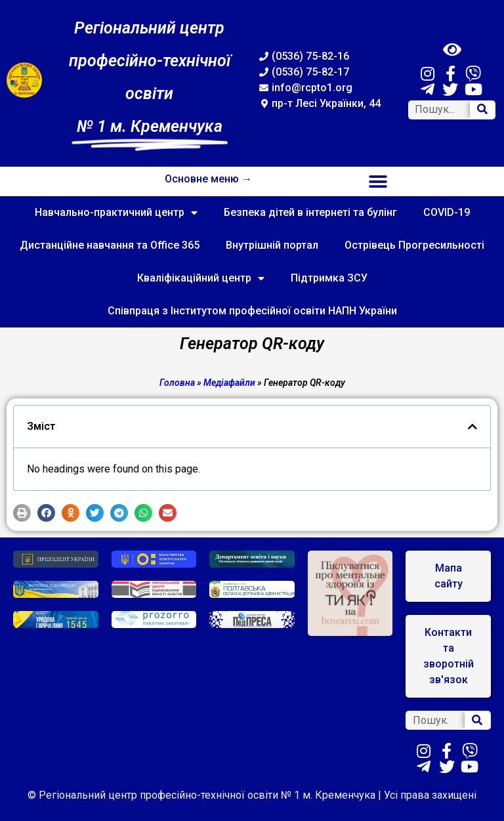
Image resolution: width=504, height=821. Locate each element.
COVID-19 (447, 212)
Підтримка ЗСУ (329, 278)
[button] (378, 181)
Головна (177, 383)
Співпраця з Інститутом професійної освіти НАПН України (252, 311)
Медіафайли (229, 383)
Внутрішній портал (272, 245)
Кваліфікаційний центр (201, 278)
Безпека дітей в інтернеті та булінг (310, 212)
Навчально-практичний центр (116, 213)
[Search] (482, 110)
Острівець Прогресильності (414, 245)
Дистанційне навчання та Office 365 (110, 245)
